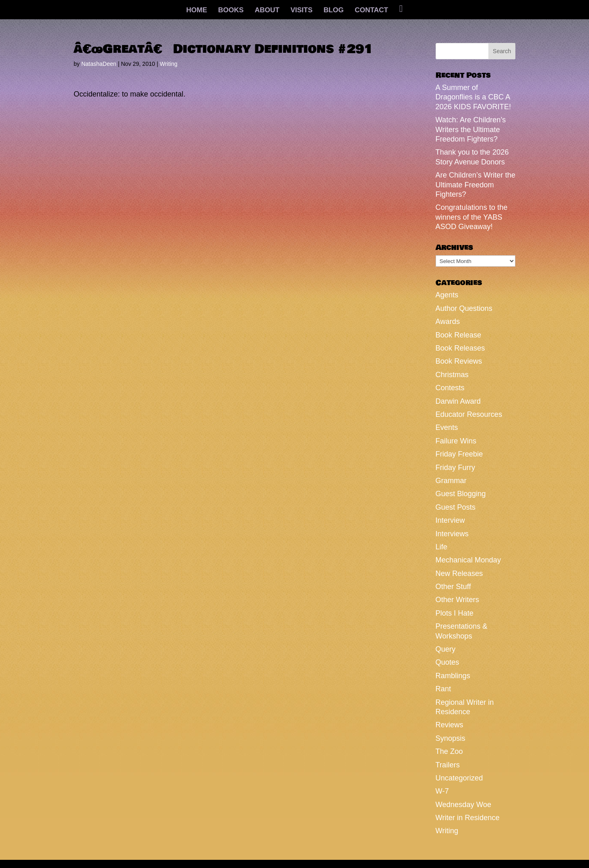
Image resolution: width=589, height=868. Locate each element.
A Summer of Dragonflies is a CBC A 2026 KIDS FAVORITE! (473, 97)
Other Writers (457, 600)
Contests (450, 388)
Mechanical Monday (468, 560)
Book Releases (460, 348)
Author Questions (464, 308)
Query (446, 649)
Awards (448, 322)
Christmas (452, 375)
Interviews (452, 534)
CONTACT (371, 11)
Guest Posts (456, 507)
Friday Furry (455, 468)
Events (447, 427)
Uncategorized (459, 778)
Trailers (448, 765)
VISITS (301, 11)
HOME (197, 11)
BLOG (334, 11)
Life (442, 547)
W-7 (442, 791)
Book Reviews (459, 361)
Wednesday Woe (463, 805)
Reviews (450, 725)
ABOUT (267, 11)
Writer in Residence (468, 818)
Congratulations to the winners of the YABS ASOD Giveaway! (472, 217)
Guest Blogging (461, 494)
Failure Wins (456, 441)
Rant (443, 689)
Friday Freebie (459, 454)
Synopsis (451, 738)
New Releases (459, 573)
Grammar (451, 481)
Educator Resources (469, 414)
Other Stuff (453, 587)
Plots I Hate (455, 613)
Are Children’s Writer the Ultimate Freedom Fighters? (475, 185)
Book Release (459, 335)
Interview (450, 520)
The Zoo (449, 751)
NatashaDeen (99, 64)
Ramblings (453, 676)
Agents (447, 295)
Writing (168, 64)
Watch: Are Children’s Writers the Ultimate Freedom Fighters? (471, 129)
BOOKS (231, 11)
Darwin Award (458, 401)
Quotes (447, 662)
